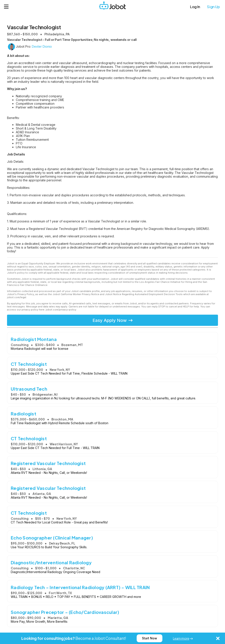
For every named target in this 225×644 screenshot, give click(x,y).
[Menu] (6, 7)
